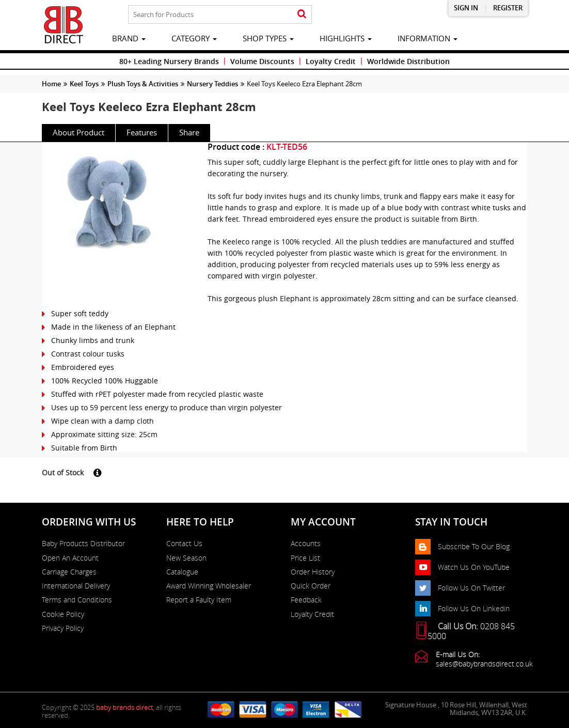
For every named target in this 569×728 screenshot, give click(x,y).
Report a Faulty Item (199, 600)
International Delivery (76, 586)
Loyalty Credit (331, 61)
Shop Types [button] (268, 38)
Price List (305, 558)
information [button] (428, 38)
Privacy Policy (63, 628)
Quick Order (311, 586)
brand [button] (129, 38)
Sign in (466, 8)
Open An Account (70, 558)
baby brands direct (124, 707)
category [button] (194, 38)
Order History (313, 572)
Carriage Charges (69, 572)
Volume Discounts (262, 61)
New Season (186, 558)
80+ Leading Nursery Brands (169, 61)
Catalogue (182, 572)
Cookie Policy (63, 614)
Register (508, 8)
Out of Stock (63, 473)
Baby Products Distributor (83, 544)
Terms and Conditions (77, 600)
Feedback (306, 600)
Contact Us (184, 544)
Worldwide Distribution (408, 61)
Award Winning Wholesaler (209, 586)
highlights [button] (346, 38)
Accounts (306, 544)
